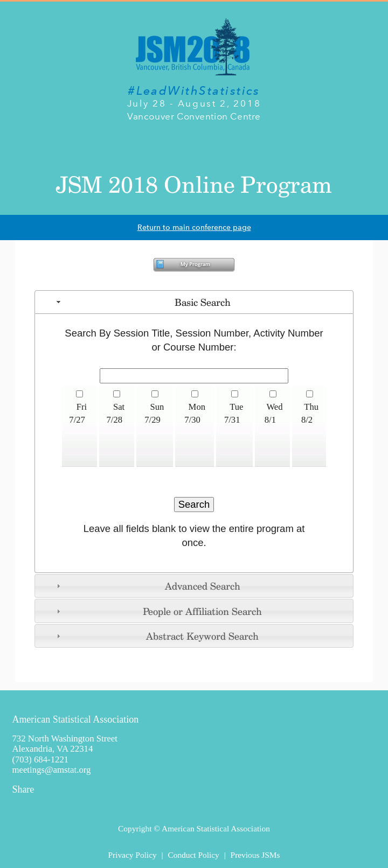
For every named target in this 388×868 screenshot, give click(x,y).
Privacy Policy (132, 855)
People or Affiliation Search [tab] (158, 611)
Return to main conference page (194, 227)
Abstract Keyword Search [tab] (157, 636)
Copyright (135, 828)
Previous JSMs (255, 855)
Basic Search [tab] (142, 302)
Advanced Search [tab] (147, 586)
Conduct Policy (193, 855)
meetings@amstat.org (51, 770)
